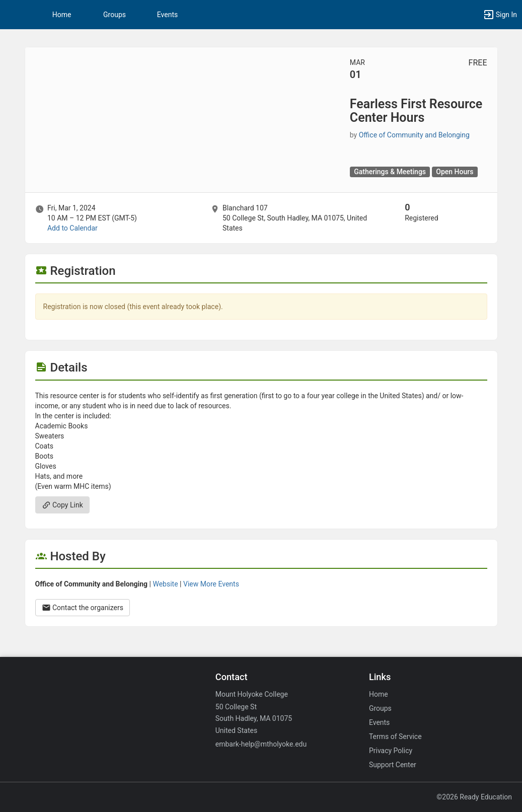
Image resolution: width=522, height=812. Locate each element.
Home (379, 694)
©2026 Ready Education (474, 797)
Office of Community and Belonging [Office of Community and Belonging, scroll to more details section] (414, 135)
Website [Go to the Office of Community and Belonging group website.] (165, 584)
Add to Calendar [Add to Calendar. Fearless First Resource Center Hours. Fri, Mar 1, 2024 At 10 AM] (72, 228)
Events (167, 15)
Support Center (393, 765)
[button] (13, 15)
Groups (115, 15)
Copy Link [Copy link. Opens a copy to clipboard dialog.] (62, 505)
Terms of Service (395, 736)
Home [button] (62, 15)
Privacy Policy (391, 751)
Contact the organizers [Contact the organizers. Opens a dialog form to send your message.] (83, 608)
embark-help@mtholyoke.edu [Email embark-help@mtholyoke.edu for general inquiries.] (261, 744)
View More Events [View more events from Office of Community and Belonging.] (211, 584)
